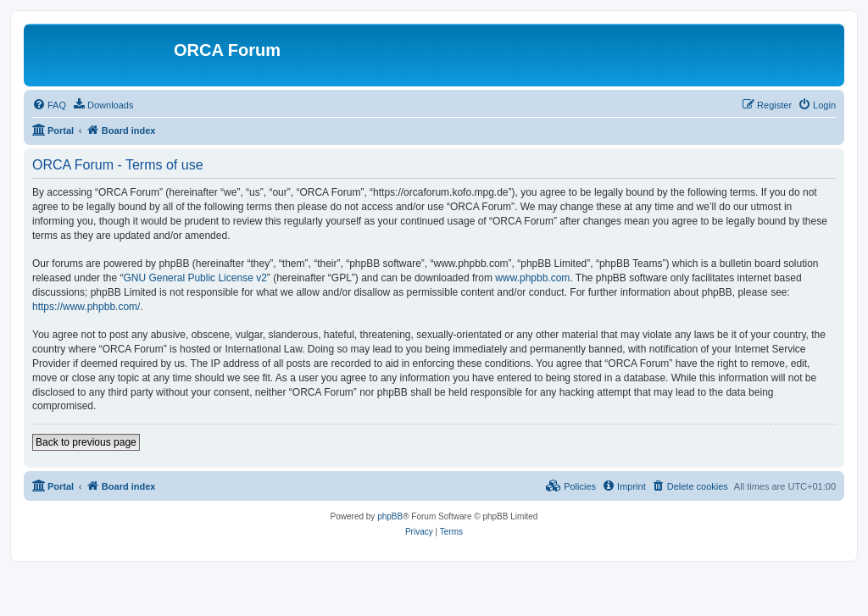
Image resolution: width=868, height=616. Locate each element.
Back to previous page (86, 442)
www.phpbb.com (532, 278)
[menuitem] (49, 105)
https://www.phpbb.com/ (86, 307)
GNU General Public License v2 (195, 278)
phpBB (390, 516)
